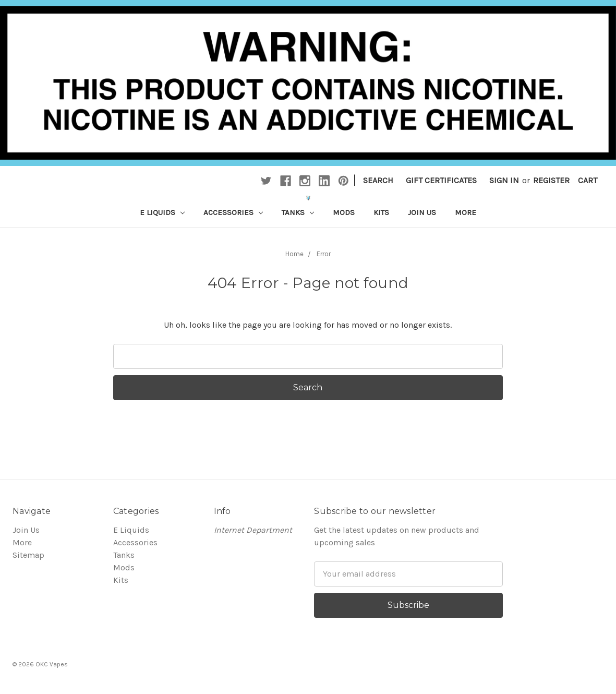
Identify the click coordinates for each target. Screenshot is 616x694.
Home (294, 254)
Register (551, 180)
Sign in (504, 180)
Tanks (298, 212)
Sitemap (28, 555)
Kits (381, 212)
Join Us (422, 212)
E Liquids (162, 212)
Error (324, 254)
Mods (344, 212)
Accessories (233, 212)
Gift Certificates (441, 180)
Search (378, 180)
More (466, 212)
